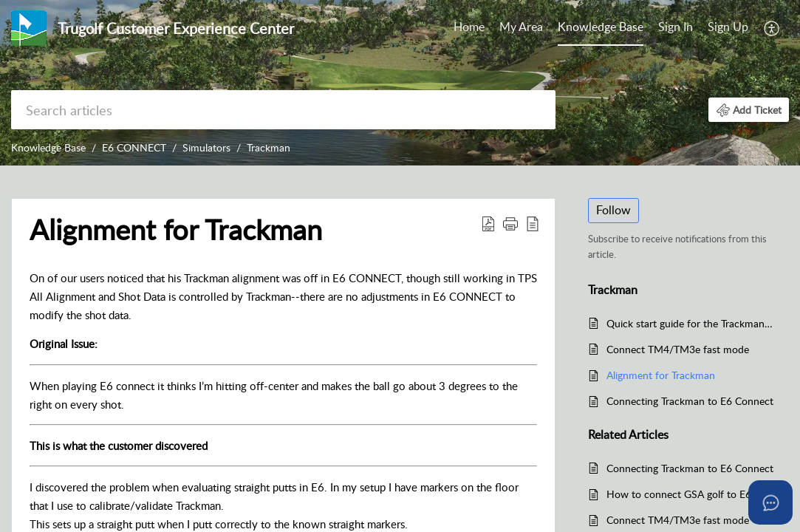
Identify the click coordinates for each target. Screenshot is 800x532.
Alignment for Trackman (661, 375)
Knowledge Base (601, 27)
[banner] (400, 83)
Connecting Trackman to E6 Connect (690, 401)
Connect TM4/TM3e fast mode (678, 349)
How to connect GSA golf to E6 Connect (690, 494)
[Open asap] (770, 502)
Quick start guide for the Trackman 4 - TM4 (690, 323)
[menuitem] (469, 28)
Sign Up (728, 27)
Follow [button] (613, 210)
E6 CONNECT (134, 147)
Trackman (269, 147)
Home (469, 27)
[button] (772, 28)
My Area (521, 27)
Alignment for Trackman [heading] (176, 230)
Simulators (206, 147)
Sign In (676, 27)
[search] (283, 110)
